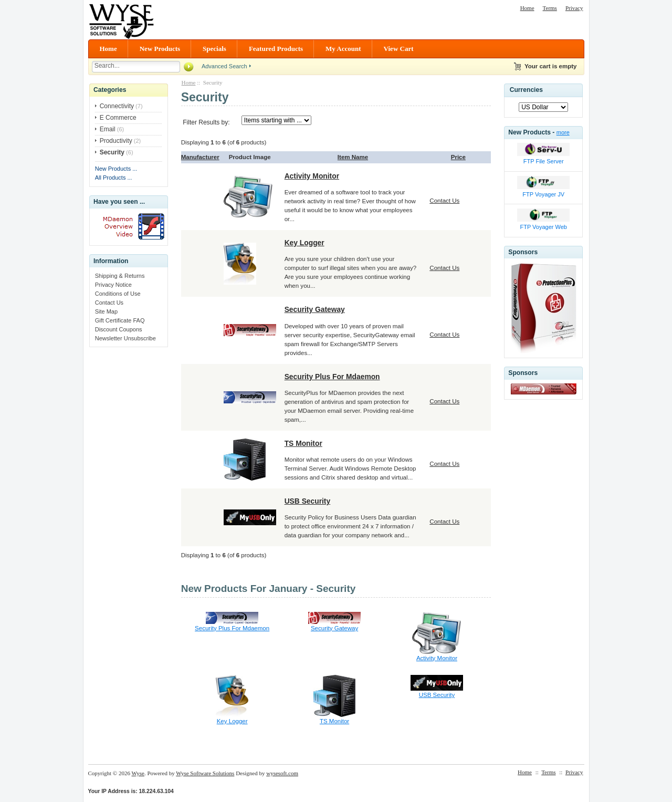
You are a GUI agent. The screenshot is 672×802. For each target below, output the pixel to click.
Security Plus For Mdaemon (332, 377)
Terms (550, 8)
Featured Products (276, 49)
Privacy (574, 8)
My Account (343, 49)
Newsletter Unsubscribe (125, 338)
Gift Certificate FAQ (120, 320)
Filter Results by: (206, 122)
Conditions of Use (118, 294)
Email (108, 129)
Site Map (106, 311)
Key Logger (304, 243)
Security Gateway (315, 309)
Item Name (353, 157)
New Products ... (116, 169)
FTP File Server (544, 161)
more (563, 132)
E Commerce (118, 118)
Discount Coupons (119, 329)
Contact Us (109, 303)
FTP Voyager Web (543, 227)
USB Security (308, 501)
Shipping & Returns (120, 276)
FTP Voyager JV (543, 194)
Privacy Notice (113, 285)
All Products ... (114, 178)
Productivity (116, 141)
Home (527, 8)
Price (458, 157)
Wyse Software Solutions (205, 773)
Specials (214, 49)
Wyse (138, 773)
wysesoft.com (282, 773)
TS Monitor (303, 443)
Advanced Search (224, 66)
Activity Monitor (312, 176)
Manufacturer (200, 157)
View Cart (399, 49)
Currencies (526, 90)
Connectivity (117, 106)
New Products (160, 49)
